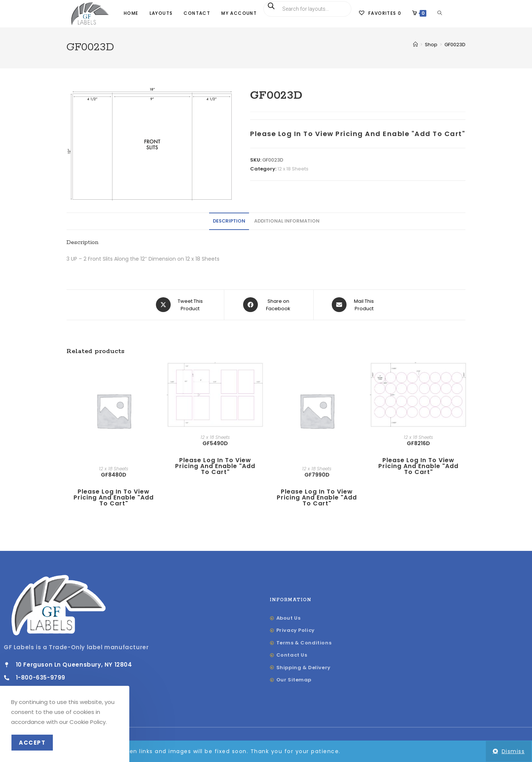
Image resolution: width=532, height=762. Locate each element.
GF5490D (215, 444)
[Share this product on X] (180, 305)
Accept (32, 743)
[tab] (229, 222)
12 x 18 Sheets (293, 170)
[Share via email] (354, 305)
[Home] (415, 45)
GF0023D (455, 45)
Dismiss (513, 751)
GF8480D (114, 475)
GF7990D (317, 475)
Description (229, 222)
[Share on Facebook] (269, 305)
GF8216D (418, 444)
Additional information (287, 222)
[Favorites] (380, 13)
